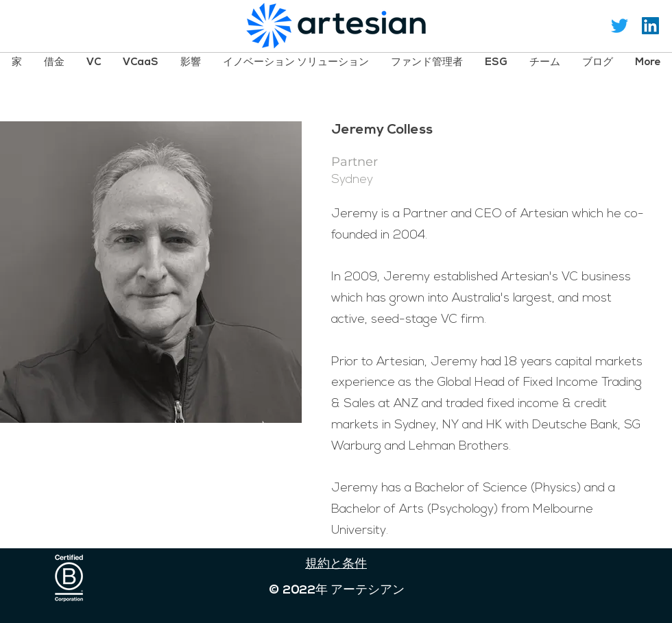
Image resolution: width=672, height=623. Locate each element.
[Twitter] (620, 26)
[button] (54, 62)
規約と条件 (336, 564)
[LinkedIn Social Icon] (650, 26)
